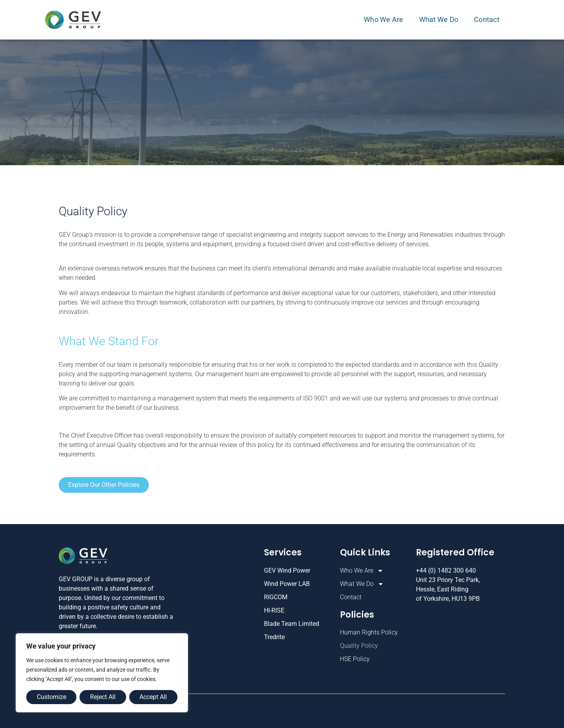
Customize (52, 697)
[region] (102, 673)
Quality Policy (359, 646)
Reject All (103, 697)
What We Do (441, 20)
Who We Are (386, 20)
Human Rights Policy (369, 632)
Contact (487, 20)
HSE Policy (355, 659)
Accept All (153, 697)
